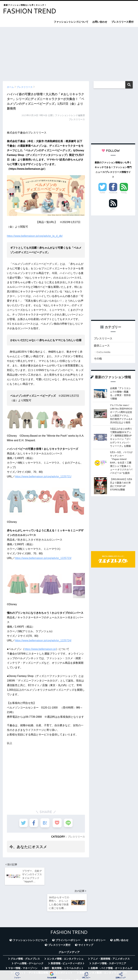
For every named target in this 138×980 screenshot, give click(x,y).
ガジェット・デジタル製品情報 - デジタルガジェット (43, 948)
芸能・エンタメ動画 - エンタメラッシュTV (103, 948)
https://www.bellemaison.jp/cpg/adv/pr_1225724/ (43, 640)
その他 (98, 359)
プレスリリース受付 (122, 22)
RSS (113, 209)
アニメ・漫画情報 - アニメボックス (110, 934)
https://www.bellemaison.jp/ (40, 649)
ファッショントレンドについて (71, 22)
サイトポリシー (97, 915)
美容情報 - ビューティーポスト (68, 939)
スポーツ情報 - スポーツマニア (109, 939)
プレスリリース (76, 837)
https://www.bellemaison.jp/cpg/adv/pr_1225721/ (43, 477)
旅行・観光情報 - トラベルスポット (64, 943)
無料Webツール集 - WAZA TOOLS (43, 962)
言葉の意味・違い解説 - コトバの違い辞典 (93, 962)
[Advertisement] (69, 52)
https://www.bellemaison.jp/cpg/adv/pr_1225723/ (43, 558)
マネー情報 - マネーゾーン (23, 943)
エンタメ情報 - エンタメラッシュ (65, 934)
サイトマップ (86, 920)
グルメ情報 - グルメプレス (25, 934)
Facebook (113, 193)
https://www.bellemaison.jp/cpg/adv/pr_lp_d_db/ (35, 236)
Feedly (124, 193)
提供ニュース (102, 346)
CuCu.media (103, 353)
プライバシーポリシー (68, 915)
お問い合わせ (100, 22)
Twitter (103, 193)
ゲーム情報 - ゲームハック (29, 939)
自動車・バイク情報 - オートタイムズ (111, 943)
